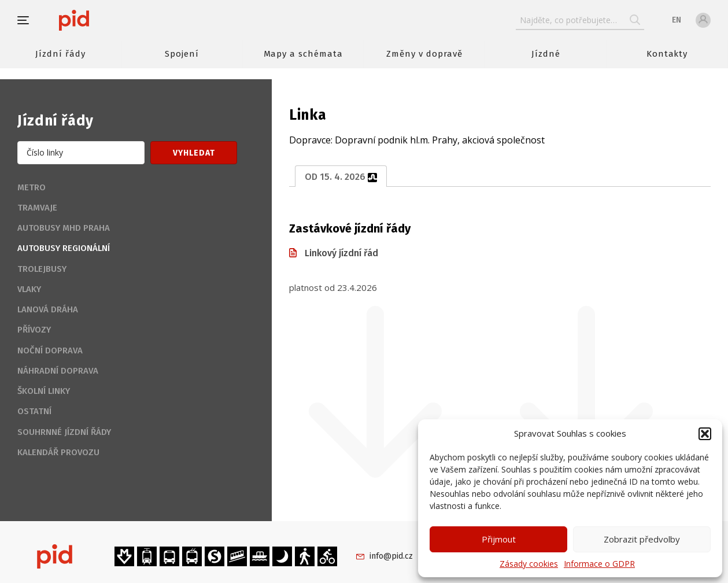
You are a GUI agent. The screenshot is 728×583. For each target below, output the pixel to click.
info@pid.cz (391, 556)
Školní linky (44, 391)
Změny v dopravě (424, 54)
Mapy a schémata (303, 54)
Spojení (182, 54)
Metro (32, 187)
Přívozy (34, 330)
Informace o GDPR (599, 564)
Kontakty (667, 54)
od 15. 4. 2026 (341, 177)
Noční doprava (50, 350)
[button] (705, 434)
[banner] (108, 20)
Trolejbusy (42, 269)
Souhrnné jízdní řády (64, 432)
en (677, 20)
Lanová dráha (48, 309)
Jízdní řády (60, 54)
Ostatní (34, 411)
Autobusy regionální (64, 248)
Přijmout (499, 539)
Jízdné (546, 54)
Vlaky (29, 289)
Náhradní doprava (58, 371)
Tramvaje (37, 208)
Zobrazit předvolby (642, 539)
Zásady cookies (529, 564)
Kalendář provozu (58, 452)
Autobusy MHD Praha (64, 228)
